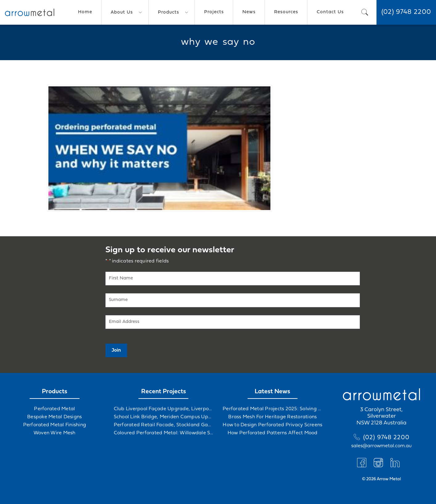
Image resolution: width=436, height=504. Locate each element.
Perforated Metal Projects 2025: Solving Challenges (273, 409)
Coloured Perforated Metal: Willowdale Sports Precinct (164, 433)
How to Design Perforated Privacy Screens (272, 425)
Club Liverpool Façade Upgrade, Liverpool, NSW (164, 409)
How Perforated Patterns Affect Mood (273, 433)
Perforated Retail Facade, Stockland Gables (164, 425)
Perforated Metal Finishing (55, 425)
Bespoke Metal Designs (54, 417)
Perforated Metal (54, 409)
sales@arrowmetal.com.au (381, 446)
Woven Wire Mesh (55, 433)
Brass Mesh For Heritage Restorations (272, 417)
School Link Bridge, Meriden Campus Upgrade (164, 417)
